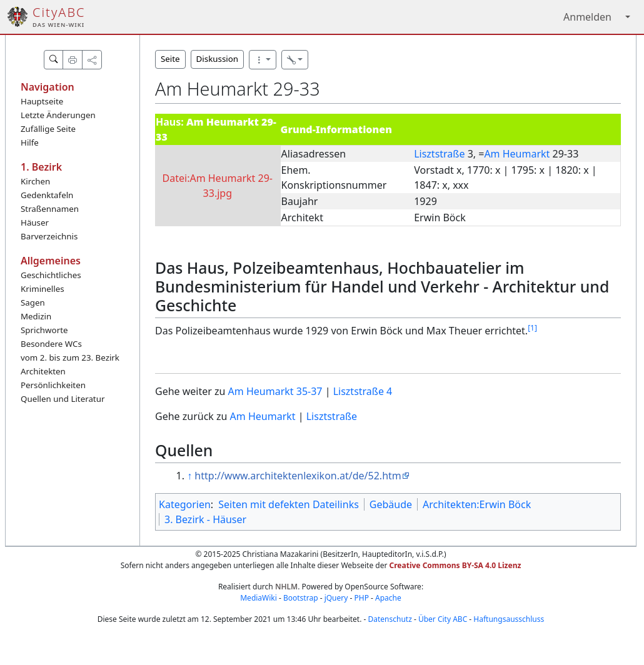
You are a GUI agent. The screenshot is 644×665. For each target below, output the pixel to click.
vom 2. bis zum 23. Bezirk (70, 357)
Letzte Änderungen (58, 115)
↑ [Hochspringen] (189, 476)
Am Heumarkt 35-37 (275, 391)
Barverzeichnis (49, 236)
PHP (361, 598)
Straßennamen (50, 209)
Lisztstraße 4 (363, 391)
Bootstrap (301, 598)
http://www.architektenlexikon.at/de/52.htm (298, 476)
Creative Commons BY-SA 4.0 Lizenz (455, 565)
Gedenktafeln (47, 195)
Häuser (35, 222)
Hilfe (30, 142)
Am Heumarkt (517, 154)
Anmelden (587, 17)
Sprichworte (44, 330)
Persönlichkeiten (53, 385)
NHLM (286, 587)
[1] (532, 328)
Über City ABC (443, 619)
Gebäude (391, 504)
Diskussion (217, 59)
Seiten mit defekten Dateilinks (289, 504)
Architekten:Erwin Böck (477, 504)
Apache (388, 598)
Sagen (33, 302)
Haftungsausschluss (509, 619)
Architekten (43, 371)
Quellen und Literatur (63, 399)
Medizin (36, 316)
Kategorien (185, 504)
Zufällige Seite (48, 129)
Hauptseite (42, 101)
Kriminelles (43, 289)
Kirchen (35, 181)
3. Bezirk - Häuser (205, 519)
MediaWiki (259, 598)
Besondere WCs (51, 344)
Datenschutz (390, 619)
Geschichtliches (51, 275)
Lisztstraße (439, 154)
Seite (170, 59)
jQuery (336, 598)
